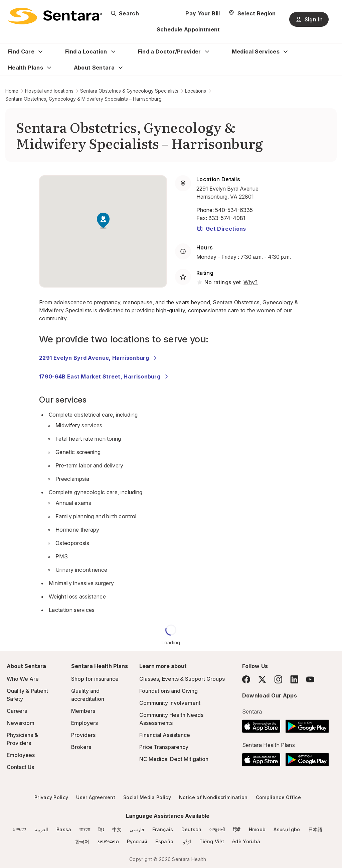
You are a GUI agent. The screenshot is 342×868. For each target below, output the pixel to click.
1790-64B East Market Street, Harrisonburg (104, 376)
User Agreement (96, 797)
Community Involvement (170, 703)
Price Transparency (164, 747)
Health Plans (26, 68)
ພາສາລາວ (108, 841)
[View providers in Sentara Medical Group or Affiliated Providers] (250, 282)
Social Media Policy (147, 797)
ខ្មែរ (101, 829)
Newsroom (21, 723)
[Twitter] (262, 679)
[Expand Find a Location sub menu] (113, 51)
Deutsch (191, 829)
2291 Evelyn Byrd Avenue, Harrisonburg (99, 358)
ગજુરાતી (217, 829)
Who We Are (23, 679)
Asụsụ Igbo (287, 829)
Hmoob (257, 829)
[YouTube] (310, 679)
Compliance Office (278, 797)
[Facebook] (246, 679)
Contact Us (20, 767)
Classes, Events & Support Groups (182, 679)
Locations (196, 91)
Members (83, 711)
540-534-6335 (234, 210)
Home (12, 91)
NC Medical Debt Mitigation (174, 759)
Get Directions (221, 229)
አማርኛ (20, 829)
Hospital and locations (49, 91)
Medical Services (256, 51)
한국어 (82, 841)
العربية (42, 829)
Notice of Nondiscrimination (213, 797)
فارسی (137, 829)
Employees (21, 755)
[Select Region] (252, 13)
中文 (117, 829)
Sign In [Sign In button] (309, 19)
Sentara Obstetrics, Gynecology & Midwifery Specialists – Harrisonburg (83, 99)
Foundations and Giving (168, 691)
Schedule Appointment (188, 29)
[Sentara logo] (55, 16)
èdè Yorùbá (246, 841)
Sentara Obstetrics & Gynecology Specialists (129, 91)
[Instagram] (278, 679)
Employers (84, 723)
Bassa (64, 829)
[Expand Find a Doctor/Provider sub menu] (207, 51)
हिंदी (237, 829)
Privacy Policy (51, 797)
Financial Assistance (165, 735)
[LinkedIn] (294, 679)
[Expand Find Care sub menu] (40, 51)
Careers (17, 711)
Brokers (81, 747)
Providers (83, 735)
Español (165, 841)
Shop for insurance (95, 679)
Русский (137, 841)
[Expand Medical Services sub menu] (286, 51)
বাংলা (85, 829)
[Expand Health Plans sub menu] (49, 68)
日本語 (315, 829)
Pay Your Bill (203, 13)
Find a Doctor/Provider (169, 51)
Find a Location (86, 51)
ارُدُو (187, 841)
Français (163, 829)
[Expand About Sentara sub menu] (121, 68)
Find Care (21, 51)
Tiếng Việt (212, 841)
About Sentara (94, 68)
